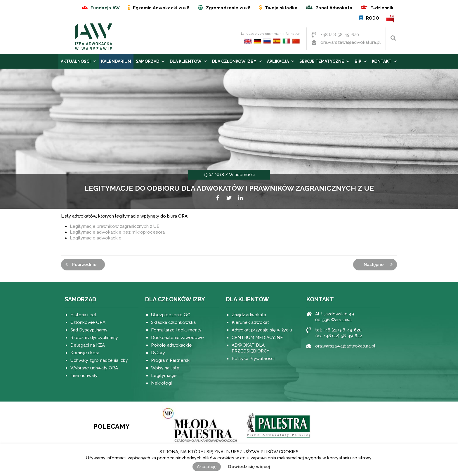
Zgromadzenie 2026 (228, 8)
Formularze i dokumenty (176, 330)
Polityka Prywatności (253, 359)
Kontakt (385, 61)
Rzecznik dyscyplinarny (94, 338)
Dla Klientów (189, 61)
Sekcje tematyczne (325, 61)
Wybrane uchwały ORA (94, 368)
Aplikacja (281, 61)
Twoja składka (281, 8)
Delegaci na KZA (88, 345)
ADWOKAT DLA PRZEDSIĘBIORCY (250, 348)
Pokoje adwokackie (171, 345)
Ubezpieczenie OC (171, 315)
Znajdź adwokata (249, 315)
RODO (373, 18)
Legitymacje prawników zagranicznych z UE (115, 226)
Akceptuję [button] (207, 467)
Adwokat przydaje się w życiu (262, 330)
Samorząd (150, 61)
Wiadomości (242, 175)
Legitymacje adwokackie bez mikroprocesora (117, 232)
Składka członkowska (173, 322)
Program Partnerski (171, 360)
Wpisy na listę (165, 368)
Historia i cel (83, 315)
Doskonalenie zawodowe (177, 338)
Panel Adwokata (334, 8)
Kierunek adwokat (250, 322)
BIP (390, 18)
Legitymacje (164, 376)
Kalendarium (116, 61)
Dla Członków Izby (237, 61)
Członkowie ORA (88, 322)
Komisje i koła (85, 353)
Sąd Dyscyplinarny (89, 330)
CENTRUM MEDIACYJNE (257, 338)
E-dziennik (382, 8)
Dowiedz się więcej (249, 467)
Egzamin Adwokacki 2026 (161, 8)
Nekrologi (161, 383)
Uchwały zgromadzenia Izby (99, 360)
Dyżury (158, 353)
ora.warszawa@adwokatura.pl (351, 42)
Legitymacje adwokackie (96, 238)
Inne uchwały (84, 376)
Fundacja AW (105, 8)
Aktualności (79, 61)
